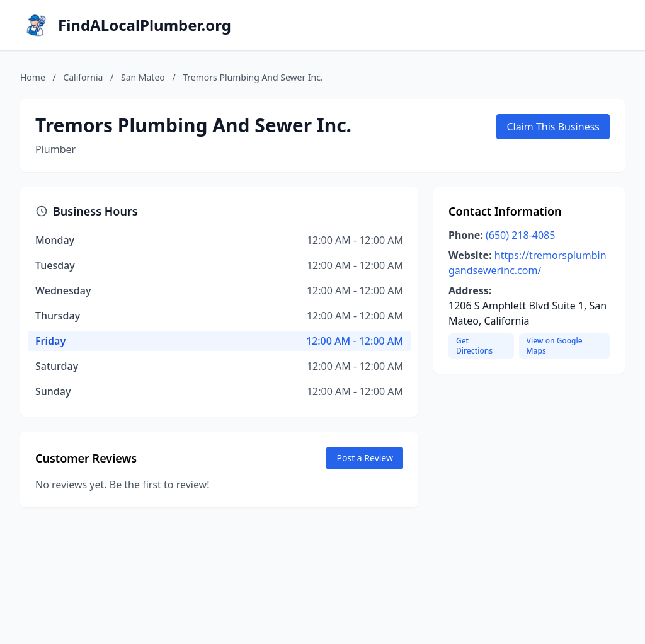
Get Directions (474, 346)
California (83, 77)
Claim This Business (553, 127)
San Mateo (143, 77)
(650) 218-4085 (520, 235)
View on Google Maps (555, 346)
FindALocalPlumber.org (145, 25)
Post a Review (365, 458)
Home (33, 77)
